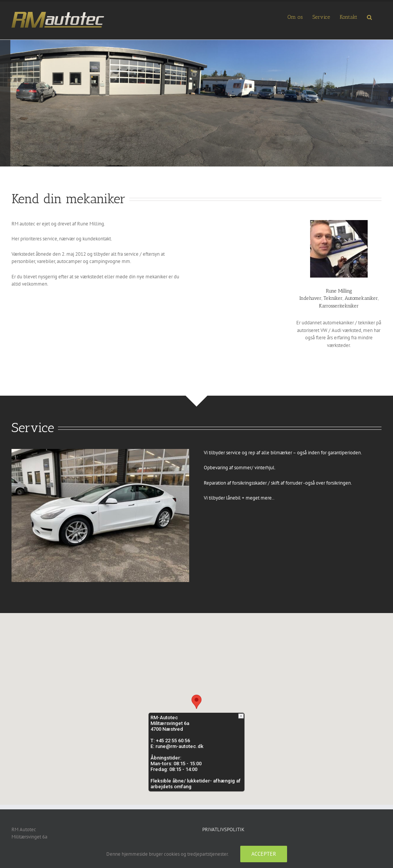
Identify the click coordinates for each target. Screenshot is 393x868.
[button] (369, 16)
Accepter (264, 854)
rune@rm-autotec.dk (179, 746)
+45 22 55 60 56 (173, 741)
